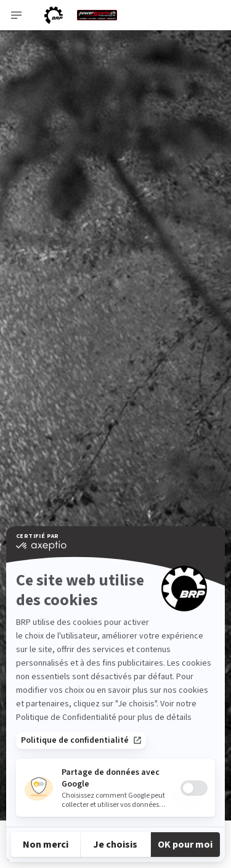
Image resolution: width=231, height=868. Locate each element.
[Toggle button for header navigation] (17, 15)
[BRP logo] (54, 15)
